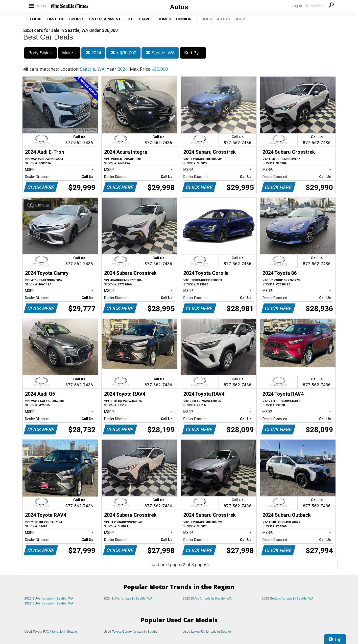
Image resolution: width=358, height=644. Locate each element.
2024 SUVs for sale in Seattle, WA (128, 598)
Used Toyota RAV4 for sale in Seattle (51, 632)
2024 (93, 53)
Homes (164, 19)
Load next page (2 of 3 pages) (179, 565)
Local (36, 19)
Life (130, 19)
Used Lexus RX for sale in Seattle (207, 632)
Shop (240, 19)
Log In (297, 6)
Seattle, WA (160, 53)
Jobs (207, 19)
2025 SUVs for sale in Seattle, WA (49, 598)
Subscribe (314, 6)
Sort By (193, 53)
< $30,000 (123, 53)
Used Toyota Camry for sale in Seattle (131, 632)
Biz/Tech (56, 19)
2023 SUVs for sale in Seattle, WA (207, 598)
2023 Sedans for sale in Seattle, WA (288, 598)
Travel (146, 19)
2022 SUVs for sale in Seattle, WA (49, 603)
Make (69, 53)
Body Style (40, 53)
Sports (77, 19)
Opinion (184, 19)
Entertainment (105, 19)
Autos (179, 7)
